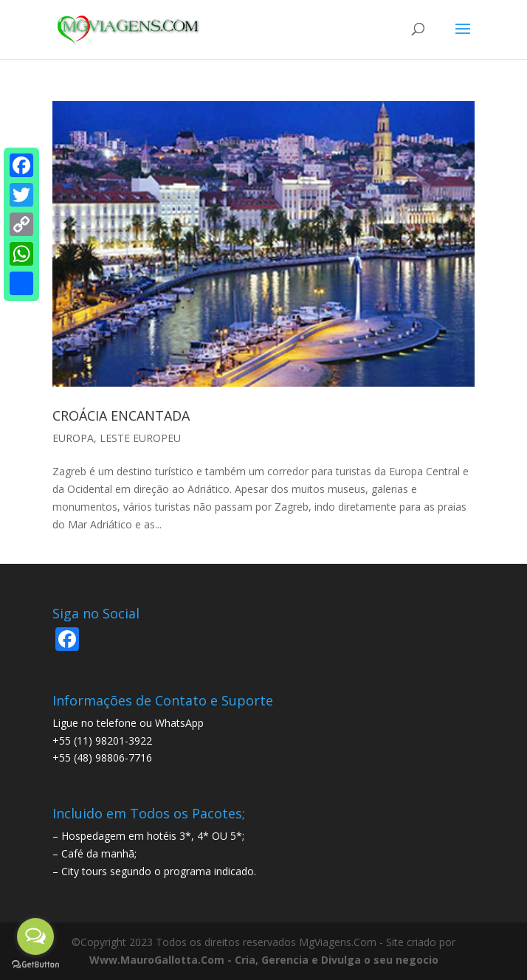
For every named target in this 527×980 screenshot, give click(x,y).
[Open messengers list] (35, 936)
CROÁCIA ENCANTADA (121, 415)
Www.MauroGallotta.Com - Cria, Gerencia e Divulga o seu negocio (264, 960)
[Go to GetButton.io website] (35, 965)
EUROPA (73, 438)
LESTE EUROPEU (140, 438)
